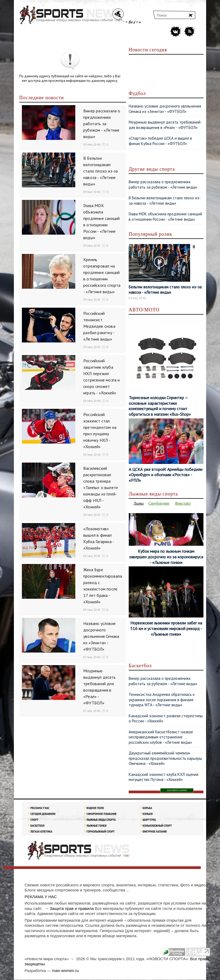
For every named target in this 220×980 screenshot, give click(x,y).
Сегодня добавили (43, 814)
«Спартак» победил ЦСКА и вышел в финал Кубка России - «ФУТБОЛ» (160, 141)
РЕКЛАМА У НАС (40, 808)
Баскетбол (37, 826)
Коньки (148, 814)
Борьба (147, 808)
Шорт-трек (149, 820)
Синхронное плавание (102, 814)
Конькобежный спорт (157, 826)
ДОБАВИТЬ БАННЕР (177, 791)
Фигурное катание (155, 832)
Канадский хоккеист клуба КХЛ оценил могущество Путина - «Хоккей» (164, 777)
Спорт (34, 820)
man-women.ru (65, 971)
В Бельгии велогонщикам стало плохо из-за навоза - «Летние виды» (101, 171)
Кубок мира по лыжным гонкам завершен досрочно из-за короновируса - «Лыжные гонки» (166, 557)
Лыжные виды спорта (101, 820)
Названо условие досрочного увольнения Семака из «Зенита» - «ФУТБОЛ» (101, 636)
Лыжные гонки (97, 826)
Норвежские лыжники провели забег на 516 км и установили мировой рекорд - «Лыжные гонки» (166, 629)
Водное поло (95, 808)
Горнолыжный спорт (101, 832)
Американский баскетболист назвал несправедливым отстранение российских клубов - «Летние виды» (161, 737)
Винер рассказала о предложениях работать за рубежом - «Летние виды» (102, 124)
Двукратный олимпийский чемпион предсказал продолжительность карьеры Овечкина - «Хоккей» (165, 758)
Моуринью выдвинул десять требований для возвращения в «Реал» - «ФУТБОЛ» (165, 125)
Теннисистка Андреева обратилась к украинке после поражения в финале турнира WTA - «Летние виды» (162, 700)
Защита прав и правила (72, 909)
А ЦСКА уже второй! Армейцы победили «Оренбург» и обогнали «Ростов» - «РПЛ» (166, 475)
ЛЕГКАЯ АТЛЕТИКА (41, 832)
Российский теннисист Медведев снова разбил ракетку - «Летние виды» (99, 326)
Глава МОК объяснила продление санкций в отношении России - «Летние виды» (165, 217)
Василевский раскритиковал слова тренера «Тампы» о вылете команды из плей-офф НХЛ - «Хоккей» (101, 487)
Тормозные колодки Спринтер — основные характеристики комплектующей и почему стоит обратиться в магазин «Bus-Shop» (160, 406)
